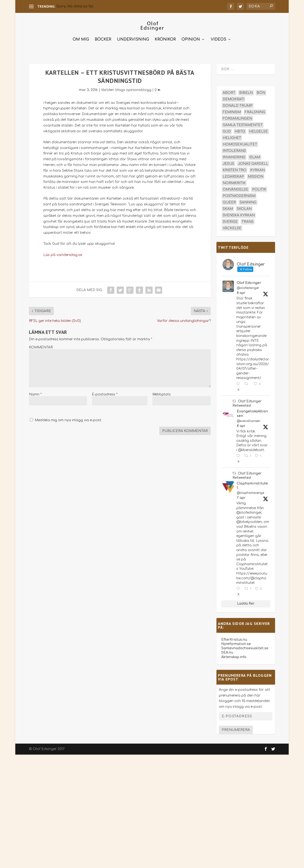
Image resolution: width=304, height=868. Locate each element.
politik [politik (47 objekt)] (259, 189)
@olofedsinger (248, 288)
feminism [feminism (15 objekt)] (232, 112)
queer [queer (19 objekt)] (229, 202)
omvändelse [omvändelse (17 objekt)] (235, 189)
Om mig (81, 39)
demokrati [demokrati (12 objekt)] (233, 99)
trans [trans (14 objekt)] (248, 221)
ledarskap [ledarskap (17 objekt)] (233, 176)
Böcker (103, 39)
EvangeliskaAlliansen (252, 413)
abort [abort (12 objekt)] (229, 92)
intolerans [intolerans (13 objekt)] (234, 150)
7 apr (241, 497)
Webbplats (162, 394)
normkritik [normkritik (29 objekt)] (234, 183)
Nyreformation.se (236, 643)
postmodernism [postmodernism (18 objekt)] (239, 195)
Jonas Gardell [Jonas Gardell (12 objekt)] (253, 163)
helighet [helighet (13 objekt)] (232, 137)
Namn (35, 394)
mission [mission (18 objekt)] (256, 176)
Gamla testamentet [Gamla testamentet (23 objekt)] (243, 125)
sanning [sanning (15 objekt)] (248, 202)
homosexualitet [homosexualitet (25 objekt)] (240, 144)
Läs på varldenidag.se (63, 254)
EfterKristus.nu (234, 639)
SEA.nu (227, 652)
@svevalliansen (249, 420)
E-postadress (105, 394)
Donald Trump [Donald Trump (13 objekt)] (238, 105)
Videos (218, 39)
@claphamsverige (250, 492)
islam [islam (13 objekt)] (255, 157)
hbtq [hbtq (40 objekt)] (240, 131)
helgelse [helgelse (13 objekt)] (258, 131)
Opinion (191, 39)
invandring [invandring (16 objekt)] (234, 157)
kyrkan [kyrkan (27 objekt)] (257, 170)
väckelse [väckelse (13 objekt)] (232, 228)
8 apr (241, 292)
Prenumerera (236, 729)
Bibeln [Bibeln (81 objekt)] (246, 92)
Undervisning (133, 39)
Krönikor (165, 39)
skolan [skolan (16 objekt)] (244, 208)
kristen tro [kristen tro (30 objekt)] (235, 170)
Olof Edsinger (249, 282)
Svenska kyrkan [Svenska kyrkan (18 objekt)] (239, 215)
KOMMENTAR (41, 347)
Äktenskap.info (234, 656)
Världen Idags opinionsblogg (126, 89)
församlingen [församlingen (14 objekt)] (237, 118)
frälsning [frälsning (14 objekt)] (255, 112)
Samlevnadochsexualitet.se (245, 648)
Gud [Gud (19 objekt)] (227, 131)
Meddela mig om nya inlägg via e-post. (68, 419)
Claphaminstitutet (252, 485)
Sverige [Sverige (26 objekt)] (230, 221)
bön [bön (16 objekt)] (261, 92)
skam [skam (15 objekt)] (228, 208)
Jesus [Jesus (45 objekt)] (228, 163)
